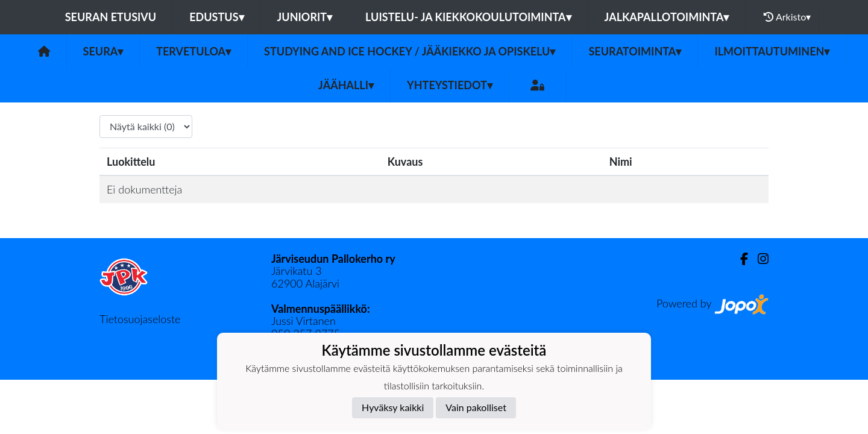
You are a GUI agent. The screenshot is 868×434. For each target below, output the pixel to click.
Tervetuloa (193, 51)
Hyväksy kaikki (393, 407)
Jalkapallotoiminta (667, 17)
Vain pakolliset (476, 407)
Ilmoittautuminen (772, 51)
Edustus (216, 17)
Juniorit (305, 17)
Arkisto (787, 17)
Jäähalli (346, 85)
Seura (103, 51)
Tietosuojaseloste (140, 319)
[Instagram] (758, 259)
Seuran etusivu (111, 17)
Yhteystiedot (450, 85)
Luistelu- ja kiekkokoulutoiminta (468, 17)
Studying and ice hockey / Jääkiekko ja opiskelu (410, 51)
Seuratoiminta (635, 51)
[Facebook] (739, 259)
